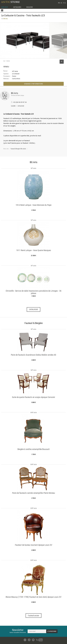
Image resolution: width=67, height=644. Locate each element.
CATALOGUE (4, 7)
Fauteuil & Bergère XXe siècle (18, 149)
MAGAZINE (30, 7)
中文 (65, 3)
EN (61, 3)
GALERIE (13, 106)
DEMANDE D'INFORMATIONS (33, 84)
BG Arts (15, 93)
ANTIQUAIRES (17, 7)
